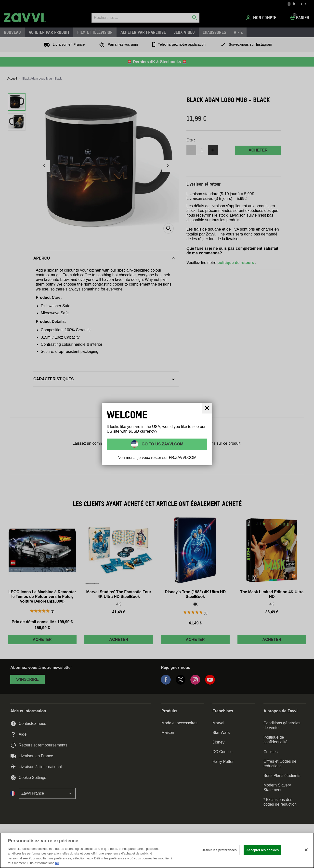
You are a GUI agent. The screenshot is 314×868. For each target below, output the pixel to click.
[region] (157, 850)
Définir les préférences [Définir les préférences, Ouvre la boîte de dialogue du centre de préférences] (219, 850)
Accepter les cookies (262, 850)
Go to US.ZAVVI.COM (162, 444)
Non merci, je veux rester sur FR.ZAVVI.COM (157, 458)
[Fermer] (207, 408)
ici (57, 863)
